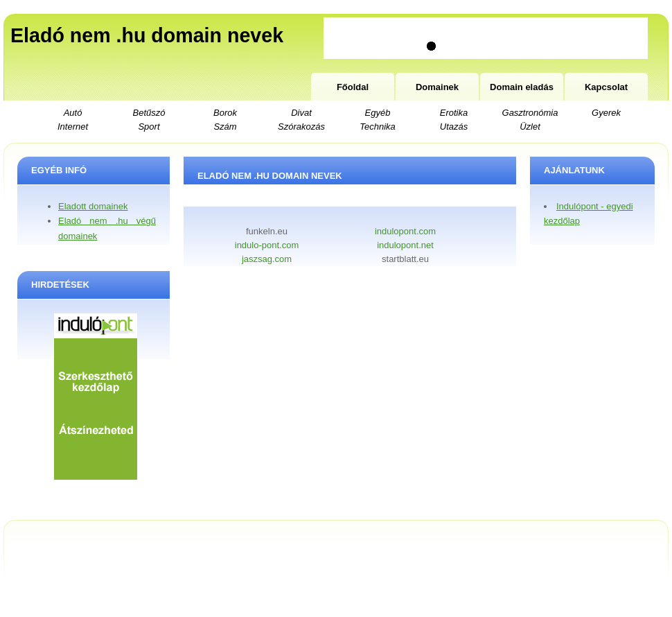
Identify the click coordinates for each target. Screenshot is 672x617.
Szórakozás (301, 127)
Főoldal (353, 87)
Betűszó (149, 113)
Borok (225, 113)
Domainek (437, 87)
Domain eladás (522, 87)
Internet (73, 127)
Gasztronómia (530, 113)
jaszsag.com (267, 259)
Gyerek (606, 113)
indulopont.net (405, 245)
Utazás (454, 127)
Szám (225, 127)
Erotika (454, 113)
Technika (378, 127)
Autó (73, 113)
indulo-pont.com (267, 245)
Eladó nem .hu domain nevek (147, 35)
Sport (149, 127)
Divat (301, 113)
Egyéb (378, 113)
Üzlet (530, 127)
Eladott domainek (93, 206)
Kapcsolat (606, 87)
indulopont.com (405, 231)
